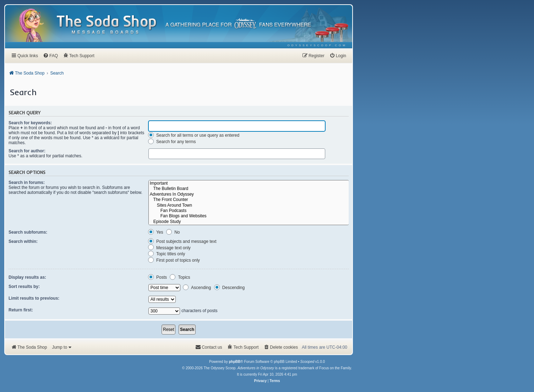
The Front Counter (249, 200)
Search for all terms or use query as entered (194, 135)
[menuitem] (317, 45)
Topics (180, 277)
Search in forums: (27, 183)
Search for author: (27, 151)
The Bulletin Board (249, 189)
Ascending (197, 288)
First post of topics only (174, 260)
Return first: (21, 310)
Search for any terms (172, 142)
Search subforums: (28, 232)
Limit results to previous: (34, 298)
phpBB (235, 362)
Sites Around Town (249, 205)
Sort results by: (24, 287)
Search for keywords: (30, 123)
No (173, 232)
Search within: (23, 241)
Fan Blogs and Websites (249, 216)
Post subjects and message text (182, 241)
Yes (156, 232)
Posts (157, 277)
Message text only (169, 248)
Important (249, 183)
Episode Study (249, 222)
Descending (230, 288)
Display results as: (27, 277)
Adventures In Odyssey (249, 194)
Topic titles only (167, 254)
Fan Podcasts (249, 211)
